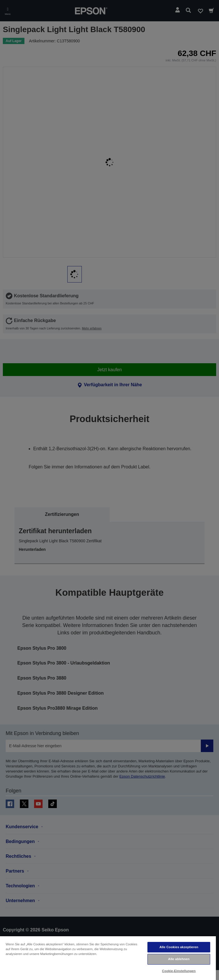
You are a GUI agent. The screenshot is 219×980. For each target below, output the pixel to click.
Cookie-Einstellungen (179, 971)
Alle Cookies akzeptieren (179, 947)
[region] (108, 958)
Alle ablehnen (179, 959)
